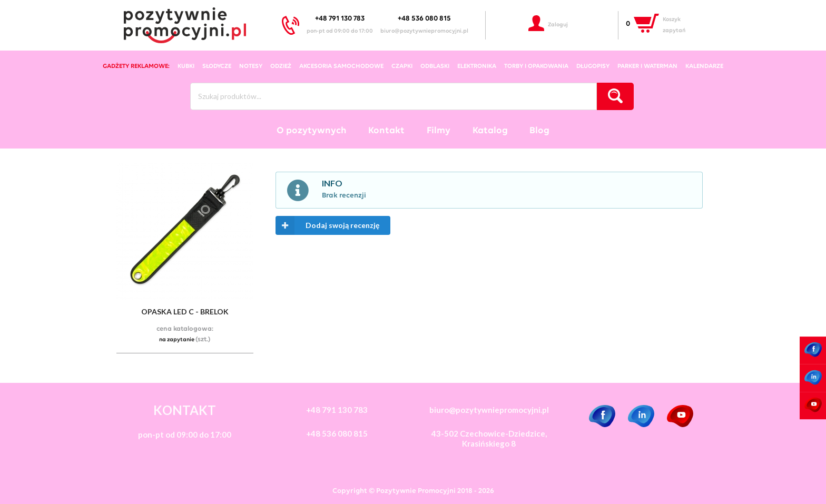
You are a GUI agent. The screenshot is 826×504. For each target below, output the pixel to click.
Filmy (439, 131)
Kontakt (386, 131)
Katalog (490, 131)
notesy (251, 66)
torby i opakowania (536, 66)
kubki (186, 66)
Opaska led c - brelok (185, 312)
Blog (539, 131)
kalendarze (704, 66)
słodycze (217, 66)
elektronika (477, 66)
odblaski (435, 66)
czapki (402, 66)
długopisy (593, 66)
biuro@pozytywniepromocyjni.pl (424, 31)
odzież (281, 66)
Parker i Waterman (647, 66)
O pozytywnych (312, 131)
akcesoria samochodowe (341, 66)
